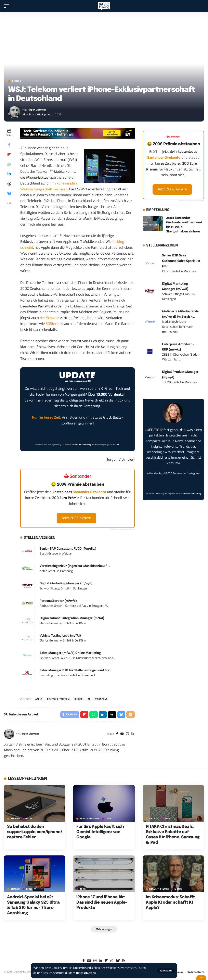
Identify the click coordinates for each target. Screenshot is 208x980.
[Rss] (133, 736)
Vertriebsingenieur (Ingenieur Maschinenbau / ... (75, 567)
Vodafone (101, 700)
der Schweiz (49, 319)
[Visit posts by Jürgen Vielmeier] (14, 113)
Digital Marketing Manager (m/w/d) (66, 584)
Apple (39, 700)
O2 (89, 700)
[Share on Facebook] (9, 145)
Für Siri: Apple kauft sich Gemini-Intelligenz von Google (100, 834)
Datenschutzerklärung (81, 445)
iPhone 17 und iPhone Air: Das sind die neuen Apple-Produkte (102, 904)
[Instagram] (127, 736)
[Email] (130, 716)
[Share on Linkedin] (9, 175)
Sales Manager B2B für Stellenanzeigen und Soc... (76, 671)
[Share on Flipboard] (9, 155)
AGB (117, 445)
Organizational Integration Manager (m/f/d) (72, 619)
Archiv (19, 82)
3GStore (52, 325)
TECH (29, 820)
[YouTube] (121, 736)
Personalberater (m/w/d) (58, 602)
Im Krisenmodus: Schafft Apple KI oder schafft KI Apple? (170, 904)
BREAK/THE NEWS (90, 820)
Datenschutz (85, 973)
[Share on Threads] (9, 184)
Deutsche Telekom (58, 700)
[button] (166, 971)
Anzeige (15, 820)
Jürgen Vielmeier (38, 111)
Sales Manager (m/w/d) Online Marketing (70, 654)
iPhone (79, 700)
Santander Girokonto (89, 493)
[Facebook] (116, 736)
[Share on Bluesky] (9, 194)
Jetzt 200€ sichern (76, 519)
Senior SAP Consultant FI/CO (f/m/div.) (68, 549)
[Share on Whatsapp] (9, 165)
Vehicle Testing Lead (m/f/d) (60, 636)
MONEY (178, 891)
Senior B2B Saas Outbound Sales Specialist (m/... (181, 262)
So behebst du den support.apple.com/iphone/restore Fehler (35, 834)
